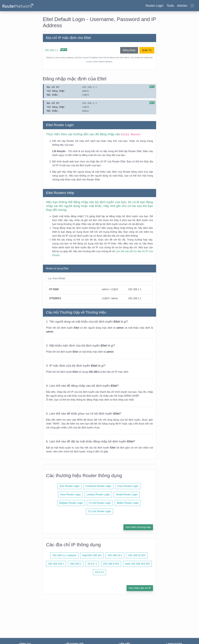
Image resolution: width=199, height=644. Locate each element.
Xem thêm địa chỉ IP (140, 588)
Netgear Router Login (71, 503)
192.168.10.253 (137, 555)
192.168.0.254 (111, 564)
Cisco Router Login (128, 486)
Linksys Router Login (98, 494)
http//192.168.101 (92, 555)
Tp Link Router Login (100, 511)
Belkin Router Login (128, 503)
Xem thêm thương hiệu (138, 527)
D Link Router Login (100, 503)
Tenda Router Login (127, 494)
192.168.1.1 (51, 50)
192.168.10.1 (115, 555)
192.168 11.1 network (64, 555)
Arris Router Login (69, 486)
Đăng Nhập (129, 50)
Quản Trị (147, 50)
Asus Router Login (70, 494)
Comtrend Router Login (98, 486)
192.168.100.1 (56, 564)
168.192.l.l (76, 564)
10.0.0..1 (92, 564)
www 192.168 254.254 (137, 564)
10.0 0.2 (99, 572)
